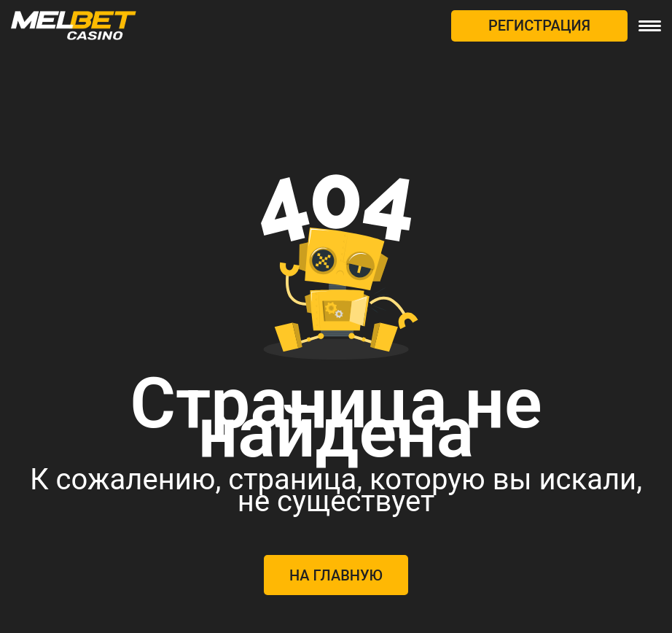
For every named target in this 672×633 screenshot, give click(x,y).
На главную (336, 575)
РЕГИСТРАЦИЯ (539, 26)
